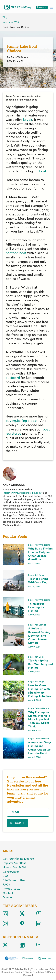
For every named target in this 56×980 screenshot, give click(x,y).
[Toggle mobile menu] (51, 7)
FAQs (6, 885)
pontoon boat (16, 253)
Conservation (11, 872)
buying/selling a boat (22, 421)
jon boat (40, 171)
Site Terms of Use (14, 880)
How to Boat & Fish (15, 867)
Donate (7, 898)
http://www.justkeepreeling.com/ (23, 493)
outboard (13, 378)
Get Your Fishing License (18, 859)
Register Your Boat (14, 863)
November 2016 (11, 22)
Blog (5, 17)
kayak (28, 120)
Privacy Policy (11, 889)
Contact (8, 893)
